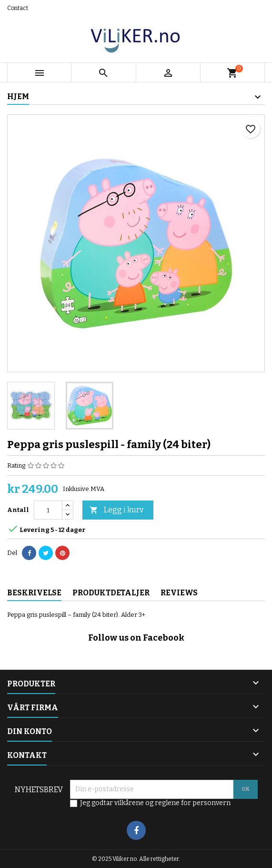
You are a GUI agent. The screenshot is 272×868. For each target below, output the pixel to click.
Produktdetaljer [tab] (111, 593)
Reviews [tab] (179, 593)
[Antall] (48, 510)
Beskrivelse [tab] (34, 593)
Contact (18, 8)
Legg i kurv (116, 510)
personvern (212, 803)
